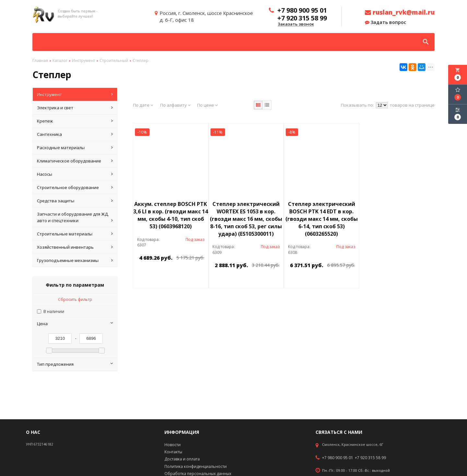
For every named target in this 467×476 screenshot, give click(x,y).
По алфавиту (175, 105)
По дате (143, 105)
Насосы (75, 174)
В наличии (54, 311)
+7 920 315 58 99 (370, 458)
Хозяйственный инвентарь (75, 247)
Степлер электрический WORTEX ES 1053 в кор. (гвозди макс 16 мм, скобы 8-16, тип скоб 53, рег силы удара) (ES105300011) (246, 219)
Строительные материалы (75, 234)
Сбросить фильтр (75, 299)
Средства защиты (75, 201)
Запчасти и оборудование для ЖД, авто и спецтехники (75, 217)
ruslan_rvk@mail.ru (400, 12)
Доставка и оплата (182, 459)
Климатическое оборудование (75, 161)
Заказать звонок (296, 24)
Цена (75, 324)
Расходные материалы (75, 148)
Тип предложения (75, 364)
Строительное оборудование (75, 187)
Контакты (173, 452)
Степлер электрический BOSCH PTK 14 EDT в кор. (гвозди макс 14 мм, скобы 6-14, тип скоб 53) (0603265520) (322, 219)
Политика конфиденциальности (196, 466)
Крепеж (75, 121)
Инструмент (75, 94)
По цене (207, 105)
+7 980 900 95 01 (338, 458)
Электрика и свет (75, 108)
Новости (173, 445)
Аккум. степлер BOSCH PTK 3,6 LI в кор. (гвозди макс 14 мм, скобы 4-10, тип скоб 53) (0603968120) (171, 215)
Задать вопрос (385, 22)
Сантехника (75, 134)
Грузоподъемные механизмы (75, 260)
